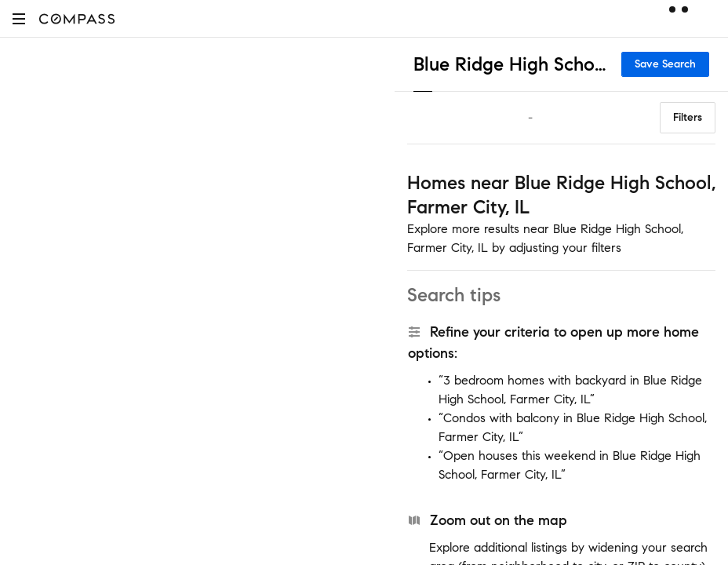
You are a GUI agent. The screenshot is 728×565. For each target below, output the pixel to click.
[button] (19, 18)
